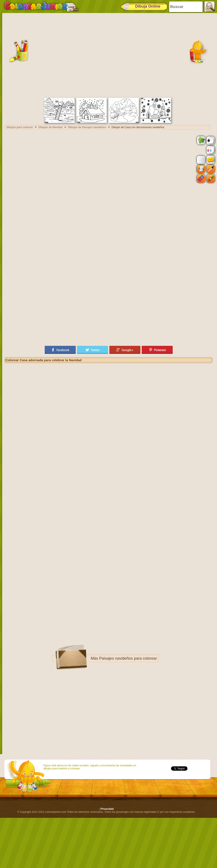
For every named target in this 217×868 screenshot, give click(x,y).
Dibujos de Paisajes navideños (87, 127)
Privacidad (107, 809)
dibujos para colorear (20, 127)
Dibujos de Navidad (50, 127)
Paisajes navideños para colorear (128, 658)
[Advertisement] (43, 55)
